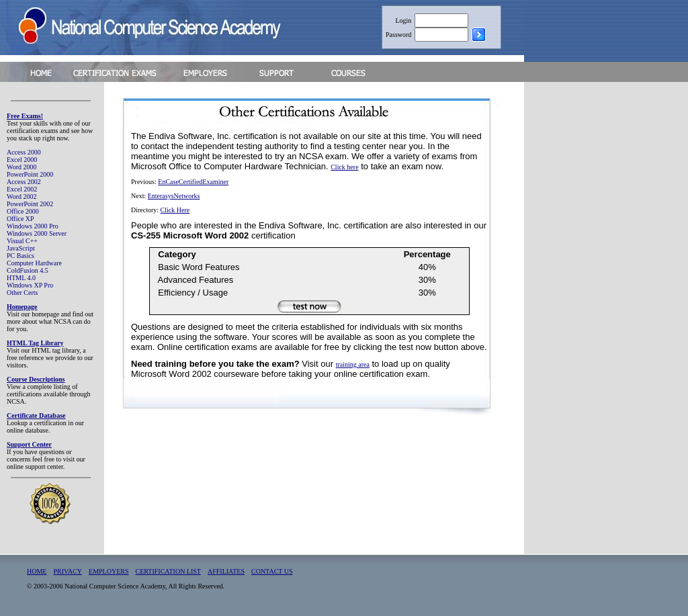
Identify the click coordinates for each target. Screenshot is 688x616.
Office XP (20, 219)
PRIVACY (68, 571)
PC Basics (20, 256)
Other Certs (22, 293)
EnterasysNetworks (174, 196)
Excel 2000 (22, 160)
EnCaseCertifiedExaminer (193, 182)
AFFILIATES (226, 571)
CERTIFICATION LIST (168, 571)
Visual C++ (22, 241)
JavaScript (21, 248)
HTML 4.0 (21, 278)
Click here (344, 167)
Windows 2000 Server (37, 233)
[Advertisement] (606, 291)
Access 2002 (24, 182)
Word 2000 (21, 167)
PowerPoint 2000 (30, 174)
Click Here (175, 210)
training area (353, 364)
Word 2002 (21, 196)
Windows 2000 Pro (33, 226)
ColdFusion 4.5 (28, 270)
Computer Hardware (34, 263)
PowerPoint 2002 (30, 204)
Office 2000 (23, 211)
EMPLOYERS (109, 571)
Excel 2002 (22, 189)
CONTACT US (272, 571)
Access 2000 (24, 152)
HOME (37, 571)
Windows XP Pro (30, 285)
